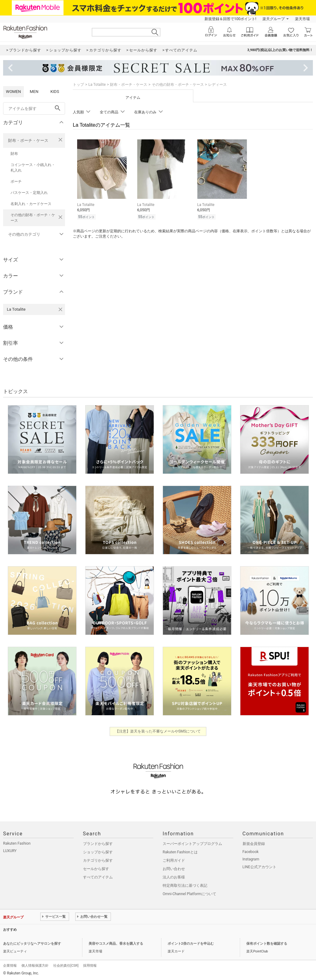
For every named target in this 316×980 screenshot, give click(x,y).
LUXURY (10, 851)
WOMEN (13, 92)
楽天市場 (302, 19)
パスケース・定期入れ (29, 193)
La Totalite (97, 85)
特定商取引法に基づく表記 (185, 886)
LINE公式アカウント (259, 867)
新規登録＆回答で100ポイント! (230, 19)
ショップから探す (98, 852)
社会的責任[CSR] (66, 966)
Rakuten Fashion (17, 843)
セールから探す (96, 869)
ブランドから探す (98, 844)
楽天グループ (274, 19)
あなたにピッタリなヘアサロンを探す (32, 944)
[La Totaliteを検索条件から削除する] (60, 309)
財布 (14, 154)
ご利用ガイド (174, 860)
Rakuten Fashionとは (180, 852)
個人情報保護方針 (35, 966)
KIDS (55, 92)
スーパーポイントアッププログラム (192, 844)
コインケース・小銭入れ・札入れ (33, 168)
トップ (78, 85)
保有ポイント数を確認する (267, 944)
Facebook (251, 852)
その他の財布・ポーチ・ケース (33, 218)
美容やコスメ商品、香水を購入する (116, 944)
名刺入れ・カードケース (31, 204)
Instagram (251, 859)
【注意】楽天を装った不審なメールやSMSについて (158, 731)
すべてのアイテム (98, 877)
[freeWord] (34, 108)
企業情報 (10, 966)
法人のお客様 (174, 877)
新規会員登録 (254, 844)
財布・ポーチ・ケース (28, 140)
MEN (34, 92)
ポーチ (16, 182)
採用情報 (90, 966)
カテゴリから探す (98, 860)
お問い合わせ (174, 869)
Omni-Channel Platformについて (189, 894)
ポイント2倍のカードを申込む (191, 944)
